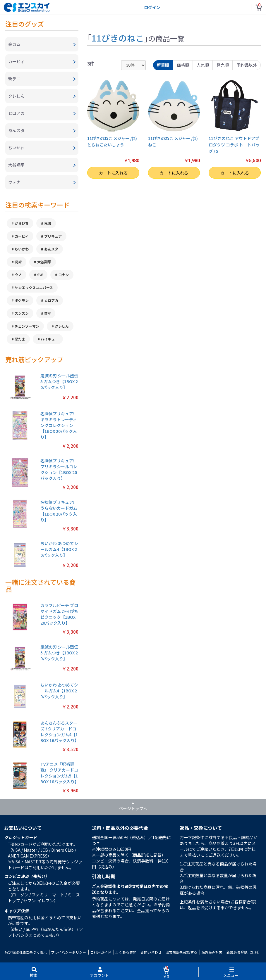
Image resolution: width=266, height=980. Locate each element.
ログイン (152, 7)
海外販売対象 (212, 952)
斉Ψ (47, 313)
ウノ (18, 275)
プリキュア (53, 236)
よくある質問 (126, 952)
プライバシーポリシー (68, 952)
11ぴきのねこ (118, 38)
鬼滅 (48, 223)
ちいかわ (22, 249)
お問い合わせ (151, 952)
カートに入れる (113, 173)
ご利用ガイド (101, 952)
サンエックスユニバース (34, 287)
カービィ (22, 236)
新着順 (163, 65)
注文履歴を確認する (181, 952)
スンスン (22, 313)
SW (40, 275)
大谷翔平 (44, 262)
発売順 (223, 65)
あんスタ (51, 249)
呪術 (18, 262)
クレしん (62, 326)
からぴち (22, 223)
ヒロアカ (51, 300)
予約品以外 (247, 65)
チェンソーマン (27, 326)
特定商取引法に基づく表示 (26, 952)
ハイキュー (49, 339)
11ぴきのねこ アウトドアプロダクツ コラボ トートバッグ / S (234, 145)
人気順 (203, 65)
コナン (64, 275)
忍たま (20, 339)
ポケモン (22, 300)
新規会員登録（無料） (244, 952)
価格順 (183, 65)
